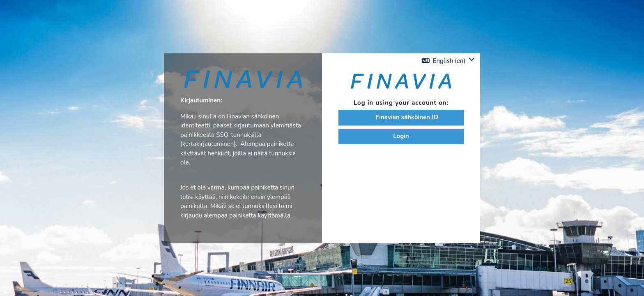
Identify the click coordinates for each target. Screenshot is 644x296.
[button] (448, 61)
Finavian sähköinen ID (401, 118)
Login (401, 136)
